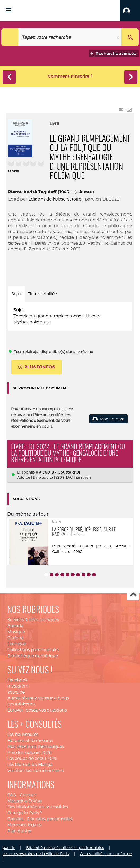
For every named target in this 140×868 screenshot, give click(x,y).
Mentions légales (24, 825)
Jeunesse (17, 644)
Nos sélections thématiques (36, 747)
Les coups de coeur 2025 (32, 758)
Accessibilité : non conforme (106, 854)
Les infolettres (21, 704)
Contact (28, 795)
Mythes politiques (31, 322)
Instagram (18, 686)
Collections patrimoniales (33, 650)
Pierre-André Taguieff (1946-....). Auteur (51, 192)
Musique (16, 632)
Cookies (15, 819)
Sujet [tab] (17, 294)
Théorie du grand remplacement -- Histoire (58, 316)
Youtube (16, 692)
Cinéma (15, 638)
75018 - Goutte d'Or (62, 472)
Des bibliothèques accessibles (38, 807)
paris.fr (9, 848)
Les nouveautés (23, 734)
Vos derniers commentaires (35, 771)
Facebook (17, 680)
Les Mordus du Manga (30, 764)
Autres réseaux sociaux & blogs (38, 698)
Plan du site (19, 831)
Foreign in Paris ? (25, 813)
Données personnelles (50, 819)
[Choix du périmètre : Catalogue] (10, 37)
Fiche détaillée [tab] (42, 294)
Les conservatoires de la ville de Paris (36, 854)
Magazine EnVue (24, 801)
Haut (133, 595)
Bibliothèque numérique (33, 656)
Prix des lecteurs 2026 (30, 753)
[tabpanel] (70, 316)
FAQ (12, 795)
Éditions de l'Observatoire (55, 199)
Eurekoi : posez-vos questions (37, 710)
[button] (130, 11)
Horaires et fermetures (30, 740)
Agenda (15, 626)
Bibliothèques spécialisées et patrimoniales (65, 848)
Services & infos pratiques (33, 620)
